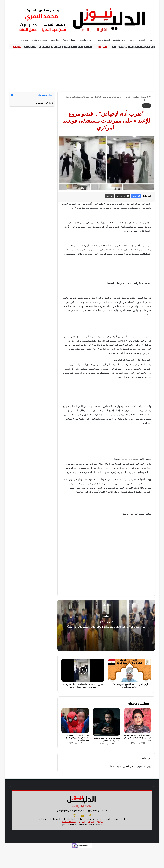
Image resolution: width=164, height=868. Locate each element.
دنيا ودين (55, 40)
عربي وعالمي (120, 40)
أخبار (151, 40)
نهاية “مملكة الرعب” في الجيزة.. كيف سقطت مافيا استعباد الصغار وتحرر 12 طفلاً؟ (106, 626)
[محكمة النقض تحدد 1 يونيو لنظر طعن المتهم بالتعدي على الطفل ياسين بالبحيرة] (75, 721)
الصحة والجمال (103, 40)
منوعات (24, 40)
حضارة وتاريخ (69, 40)
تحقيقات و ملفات (40, 40)
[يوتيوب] (82, 835)
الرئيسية (146, 97)
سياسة (116, 839)
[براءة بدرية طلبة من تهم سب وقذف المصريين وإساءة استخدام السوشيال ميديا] (137, 721)
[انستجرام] (75, 835)
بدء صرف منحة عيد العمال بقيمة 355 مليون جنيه (136, 47)
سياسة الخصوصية (69, 841)
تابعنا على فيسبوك (44, 103)
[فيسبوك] (90, 835)
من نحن (100, 841)
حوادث (136, 97)
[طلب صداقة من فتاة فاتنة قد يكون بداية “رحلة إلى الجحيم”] (106, 722)
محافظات (90, 839)
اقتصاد (142, 40)
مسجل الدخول (130, 766)
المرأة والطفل (86, 40)
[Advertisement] (82, 68)
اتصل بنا (82, 841)
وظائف (91, 841)
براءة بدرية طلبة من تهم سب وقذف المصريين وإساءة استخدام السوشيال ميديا (137, 738)
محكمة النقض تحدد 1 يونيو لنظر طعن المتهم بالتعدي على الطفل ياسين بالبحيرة (77, 738)
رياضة (132, 40)
